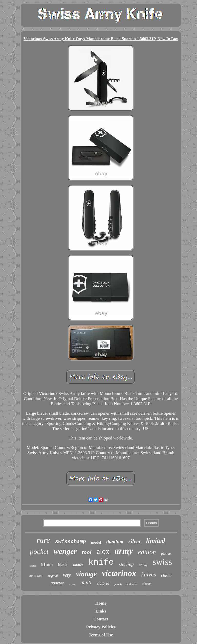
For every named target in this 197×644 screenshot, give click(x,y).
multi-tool (36, 576)
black (63, 565)
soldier (78, 565)
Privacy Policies (101, 627)
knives (148, 575)
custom (132, 583)
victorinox (119, 573)
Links (101, 611)
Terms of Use (101, 635)
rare (43, 540)
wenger (65, 551)
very (67, 575)
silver (135, 541)
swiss (162, 562)
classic (167, 576)
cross (72, 584)
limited (156, 541)
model (96, 542)
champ (146, 584)
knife (101, 562)
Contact (101, 619)
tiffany (143, 565)
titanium (115, 542)
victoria (103, 583)
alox (103, 551)
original (53, 576)
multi (86, 582)
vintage (86, 574)
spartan (58, 583)
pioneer (166, 554)
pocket (39, 551)
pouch (118, 584)
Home (101, 603)
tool (87, 552)
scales (33, 566)
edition (147, 552)
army (124, 551)
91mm (47, 564)
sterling (126, 564)
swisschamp (71, 542)
